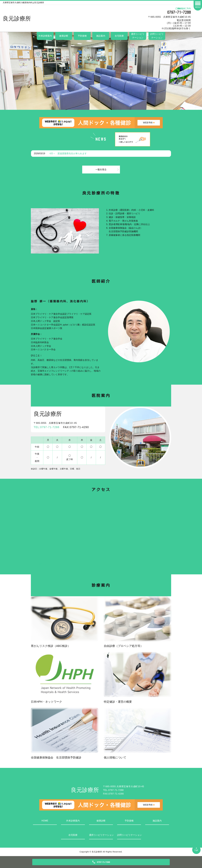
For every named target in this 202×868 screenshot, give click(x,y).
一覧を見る (101, 170)
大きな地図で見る (40, 564)
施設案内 (101, 36)
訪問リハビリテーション (157, 36)
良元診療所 (17, 19)
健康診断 (64, 36)
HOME (45, 821)
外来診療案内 (45, 36)
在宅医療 (119, 36)
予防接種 (82, 36)
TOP (196, 850)
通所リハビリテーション (138, 36)
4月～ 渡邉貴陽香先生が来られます (68, 153)
